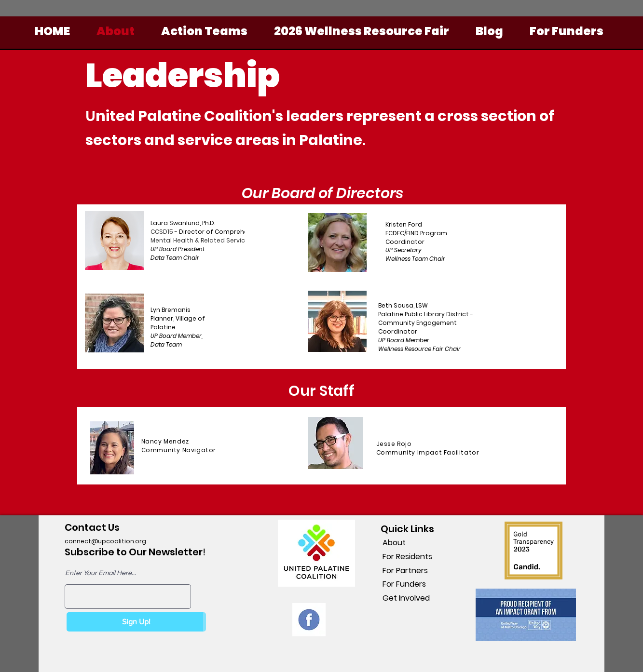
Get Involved (405, 598)
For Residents (406, 557)
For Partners (404, 571)
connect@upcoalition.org (105, 541)
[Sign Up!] (136, 622)
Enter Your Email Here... (101, 573)
